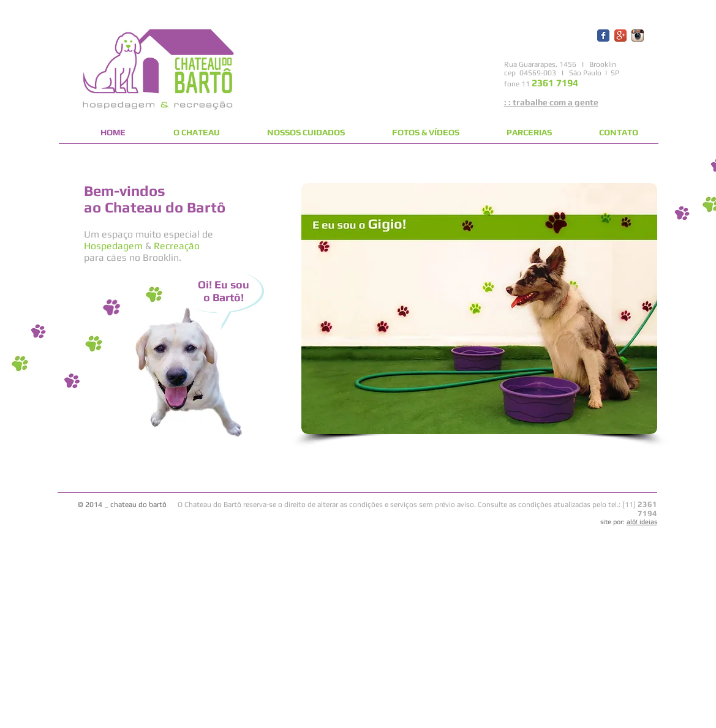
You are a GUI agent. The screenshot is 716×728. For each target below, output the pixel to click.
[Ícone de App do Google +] (620, 36)
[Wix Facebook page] (603, 36)
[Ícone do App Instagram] (638, 36)
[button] (479, 309)
